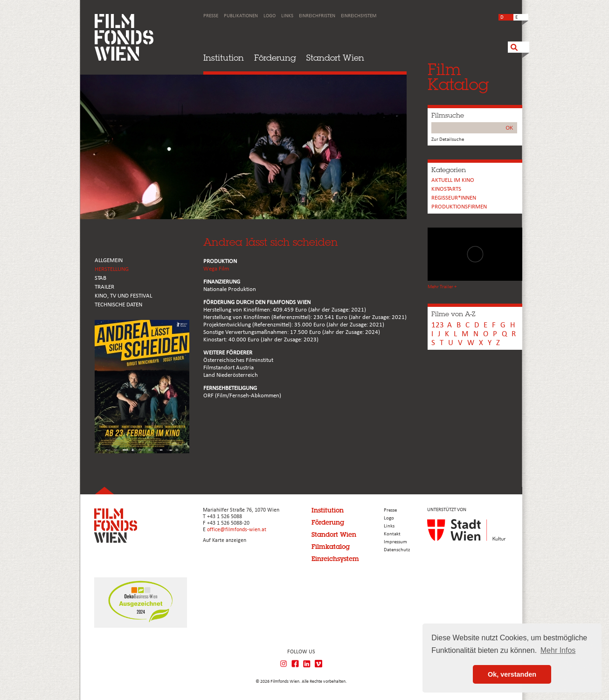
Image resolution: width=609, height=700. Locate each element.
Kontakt (392, 534)
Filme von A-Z (453, 314)
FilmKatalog (458, 77)
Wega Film (216, 269)
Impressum (395, 542)
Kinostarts (446, 189)
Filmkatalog (331, 547)
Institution (224, 58)
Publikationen (241, 16)
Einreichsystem (359, 16)
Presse (211, 16)
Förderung (275, 58)
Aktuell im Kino (453, 180)
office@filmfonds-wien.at (237, 530)
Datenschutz (397, 550)
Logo (270, 16)
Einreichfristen (317, 16)
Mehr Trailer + (442, 287)
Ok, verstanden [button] (512, 674)
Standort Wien (335, 58)
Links (287, 16)
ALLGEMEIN (109, 260)
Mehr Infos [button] (558, 650)
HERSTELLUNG (112, 269)
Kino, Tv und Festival (123, 296)
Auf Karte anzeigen (225, 541)
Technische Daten (118, 305)
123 (438, 325)
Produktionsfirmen (459, 207)
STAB (100, 278)
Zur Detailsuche (448, 140)
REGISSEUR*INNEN (454, 198)
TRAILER (104, 287)
